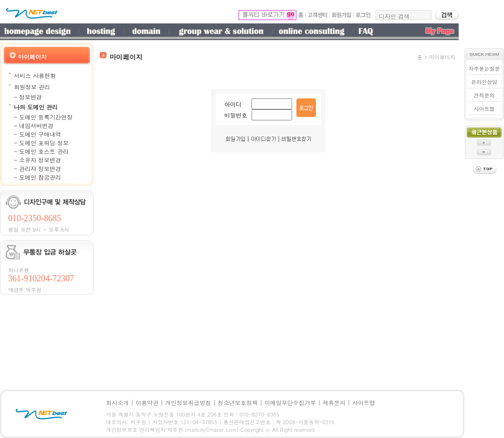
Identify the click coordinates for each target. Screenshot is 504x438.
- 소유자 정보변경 (37, 160)
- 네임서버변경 (34, 125)
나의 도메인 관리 (36, 107)
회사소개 (117, 402)
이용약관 (147, 402)
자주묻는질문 (484, 69)
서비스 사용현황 (35, 75)
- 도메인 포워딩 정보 (41, 143)
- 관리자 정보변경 (37, 168)
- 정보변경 (28, 97)
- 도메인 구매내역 (37, 134)
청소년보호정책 (238, 402)
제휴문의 (334, 402)
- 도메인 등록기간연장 (43, 117)
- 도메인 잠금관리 (37, 177)
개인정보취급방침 (188, 402)
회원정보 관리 (32, 87)
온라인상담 (484, 82)
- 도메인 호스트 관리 (41, 151)
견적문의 (484, 95)
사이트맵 (484, 109)
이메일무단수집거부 (290, 402)
